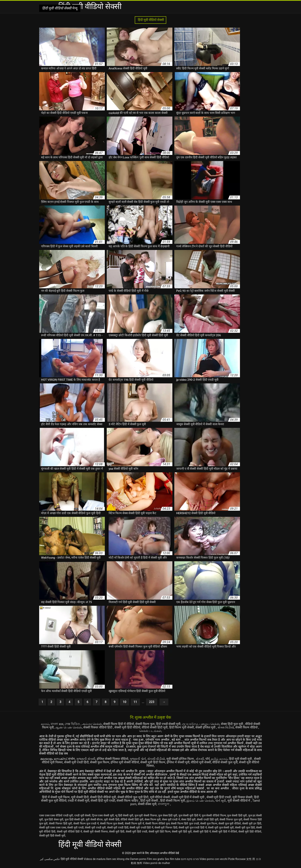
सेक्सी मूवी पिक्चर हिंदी (166, 828)
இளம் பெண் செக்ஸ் (200, 801)
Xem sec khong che (118, 859)
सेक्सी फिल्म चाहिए (128, 801)
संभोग (72, 759)
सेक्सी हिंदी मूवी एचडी (103, 801)
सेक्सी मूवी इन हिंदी (252, 824)
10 (125, 702)
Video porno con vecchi (213, 859)
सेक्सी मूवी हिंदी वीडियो (127, 727)
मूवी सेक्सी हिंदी (80, 797)
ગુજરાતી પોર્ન (138, 759)
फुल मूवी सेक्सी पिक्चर (146, 815)
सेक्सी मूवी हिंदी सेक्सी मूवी (52, 836)
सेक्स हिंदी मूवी (189, 820)
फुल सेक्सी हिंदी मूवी (237, 815)
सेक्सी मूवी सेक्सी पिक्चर (96, 832)
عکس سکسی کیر (50, 859)
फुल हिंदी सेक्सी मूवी (75, 820)
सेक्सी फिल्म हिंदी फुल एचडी (185, 824)
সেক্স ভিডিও (73, 724)
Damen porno (138, 859)
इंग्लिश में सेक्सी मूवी (178, 762)
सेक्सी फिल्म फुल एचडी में (86, 824)
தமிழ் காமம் (219, 759)
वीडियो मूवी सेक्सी (201, 762)
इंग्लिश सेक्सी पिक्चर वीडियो (112, 759)
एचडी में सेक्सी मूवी (79, 801)
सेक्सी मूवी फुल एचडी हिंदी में (193, 828)
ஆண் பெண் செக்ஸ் (69, 727)
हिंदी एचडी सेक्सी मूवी (168, 724)
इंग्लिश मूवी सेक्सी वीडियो (125, 762)
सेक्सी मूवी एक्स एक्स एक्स (53, 828)
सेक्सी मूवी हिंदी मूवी (182, 832)
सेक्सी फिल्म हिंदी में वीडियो (119, 724)
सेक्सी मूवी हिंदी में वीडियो (225, 832)
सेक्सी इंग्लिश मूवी (206, 727)
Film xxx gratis (155, 859)
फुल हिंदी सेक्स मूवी (54, 820)
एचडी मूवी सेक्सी (82, 815)
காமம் (45, 724)
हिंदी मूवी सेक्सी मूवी (241, 759)
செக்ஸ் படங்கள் (150, 731)
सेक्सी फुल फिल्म (100, 762)
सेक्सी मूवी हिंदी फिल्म (153, 762)
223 (152, 702)
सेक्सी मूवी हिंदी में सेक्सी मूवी (188, 797)
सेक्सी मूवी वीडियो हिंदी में (69, 832)
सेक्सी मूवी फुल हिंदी (245, 828)
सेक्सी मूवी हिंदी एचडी (219, 797)
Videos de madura (95, 859)
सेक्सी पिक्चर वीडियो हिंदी (98, 727)
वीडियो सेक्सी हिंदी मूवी (155, 727)
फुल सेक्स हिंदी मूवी (168, 815)
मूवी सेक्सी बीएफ (94, 820)
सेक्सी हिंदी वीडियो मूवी (103, 797)
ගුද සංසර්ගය (190, 724)
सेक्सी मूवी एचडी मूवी (95, 828)
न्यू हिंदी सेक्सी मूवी (124, 815)
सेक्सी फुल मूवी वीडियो (230, 824)
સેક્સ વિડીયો (226, 727)
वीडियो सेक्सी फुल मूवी (225, 762)
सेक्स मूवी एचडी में (171, 820)
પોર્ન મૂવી (221, 801)
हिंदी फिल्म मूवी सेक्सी (182, 727)
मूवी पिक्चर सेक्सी (243, 797)
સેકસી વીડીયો (156, 759)
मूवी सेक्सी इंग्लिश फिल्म (181, 759)
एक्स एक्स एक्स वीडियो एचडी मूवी (56, 815)
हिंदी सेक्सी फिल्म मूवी (173, 801)
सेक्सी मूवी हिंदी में (202, 832)
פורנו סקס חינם (190, 859)
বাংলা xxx (57, 724)
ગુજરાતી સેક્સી (86, 759)
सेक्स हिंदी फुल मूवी (232, 724)
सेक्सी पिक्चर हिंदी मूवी (60, 824)
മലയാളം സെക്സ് (54, 759)
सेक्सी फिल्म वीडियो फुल (158, 824)
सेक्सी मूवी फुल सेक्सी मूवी (221, 828)
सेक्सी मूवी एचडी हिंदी (76, 762)
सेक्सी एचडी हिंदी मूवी (208, 820)
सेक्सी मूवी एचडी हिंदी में (141, 828)
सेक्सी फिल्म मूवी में (134, 824)
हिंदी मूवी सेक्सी (150, 801)
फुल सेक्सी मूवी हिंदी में (190, 815)
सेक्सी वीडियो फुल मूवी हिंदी (133, 797)
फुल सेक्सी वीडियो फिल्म (214, 815)
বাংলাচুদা (164, 804)
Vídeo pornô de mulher (157, 863)
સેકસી (200, 759)
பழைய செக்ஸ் (209, 724)
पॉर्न (208, 759)
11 (135, 702)
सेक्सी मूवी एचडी (75, 828)
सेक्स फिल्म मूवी (153, 820)
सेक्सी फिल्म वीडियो (247, 727)
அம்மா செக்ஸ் (92, 724)
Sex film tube (173, 859)
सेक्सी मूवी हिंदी (117, 832)
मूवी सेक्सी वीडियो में (239, 801)
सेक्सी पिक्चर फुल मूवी (231, 820)
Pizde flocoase (237, 859)
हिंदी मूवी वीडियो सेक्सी (150, 20)
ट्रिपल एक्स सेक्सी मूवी (103, 815)
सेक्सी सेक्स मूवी (147, 804)
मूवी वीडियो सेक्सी (160, 797)
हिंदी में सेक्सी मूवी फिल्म (56, 797)
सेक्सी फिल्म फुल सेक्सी (112, 824)
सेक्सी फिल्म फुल (145, 724)
